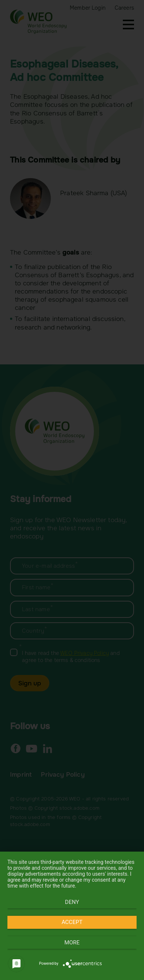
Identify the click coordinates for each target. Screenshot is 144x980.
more (72, 943)
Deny (72, 902)
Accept (72, 922)
